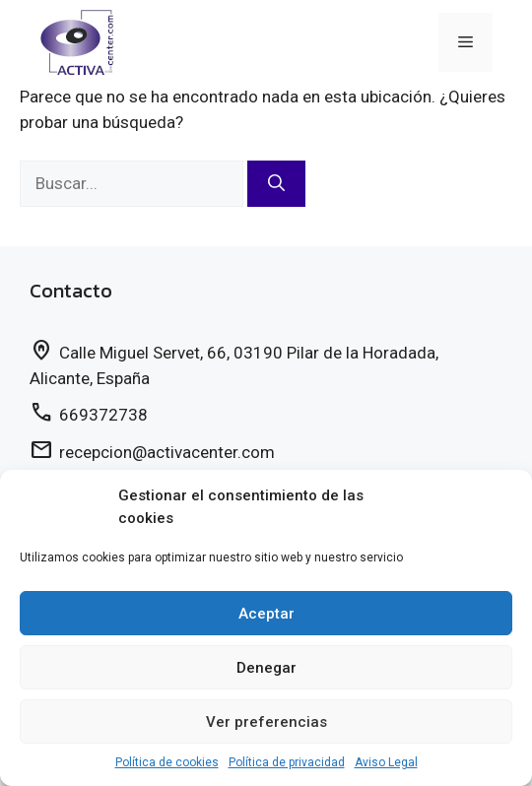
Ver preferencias (266, 722)
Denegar (266, 668)
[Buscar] (276, 184)
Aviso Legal (386, 762)
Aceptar (266, 614)
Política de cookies (167, 762)
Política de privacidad (287, 762)
